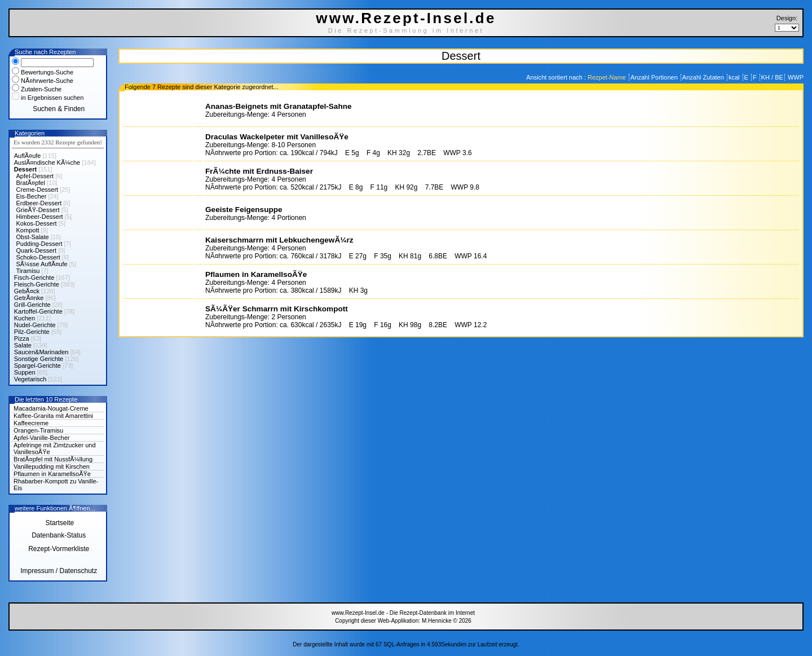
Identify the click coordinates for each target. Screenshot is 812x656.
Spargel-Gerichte (37, 366)
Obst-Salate (33, 237)
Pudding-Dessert (39, 244)
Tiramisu (28, 271)
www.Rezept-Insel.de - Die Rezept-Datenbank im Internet (403, 613)
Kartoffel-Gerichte (38, 311)
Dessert (25, 169)
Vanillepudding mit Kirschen (52, 466)
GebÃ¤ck (27, 291)
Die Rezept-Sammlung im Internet (406, 30)
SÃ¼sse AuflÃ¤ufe (42, 264)
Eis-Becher (32, 196)
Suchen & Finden (59, 109)
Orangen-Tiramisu (38, 430)
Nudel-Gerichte (35, 325)
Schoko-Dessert (38, 257)
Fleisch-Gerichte (37, 284)
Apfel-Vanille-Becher (41, 438)
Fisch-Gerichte (34, 278)
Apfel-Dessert (35, 176)
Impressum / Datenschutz (59, 571)
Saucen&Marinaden (41, 352)
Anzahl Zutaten (704, 77)
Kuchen (25, 318)
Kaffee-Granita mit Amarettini (53, 416)
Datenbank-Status (59, 535)
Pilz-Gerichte (32, 332)
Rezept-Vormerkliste (59, 549)
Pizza (22, 338)
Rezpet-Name (608, 77)
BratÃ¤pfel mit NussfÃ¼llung (53, 459)
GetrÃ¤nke (29, 298)
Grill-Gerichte (32, 305)
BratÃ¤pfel (31, 183)
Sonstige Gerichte (39, 359)
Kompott (28, 230)
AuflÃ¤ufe (28, 156)
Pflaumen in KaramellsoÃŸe (52, 474)
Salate (23, 345)
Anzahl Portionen (655, 77)
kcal (735, 77)
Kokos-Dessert (37, 223)
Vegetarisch (30, 379)
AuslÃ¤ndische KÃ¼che (47, 162)
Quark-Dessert (37, 250)
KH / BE (772, 77)
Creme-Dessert (37, 190)
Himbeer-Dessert (40, 217)
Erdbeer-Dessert (39, 203)
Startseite (59, 523)
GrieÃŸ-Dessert (38, 210)
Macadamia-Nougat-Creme (51, 408)
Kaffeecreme (31, 423)
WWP (795, 77)
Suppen (25, 372)
